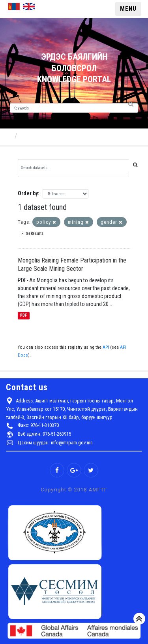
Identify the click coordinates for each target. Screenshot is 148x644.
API (106, 347)
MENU (128, 9)
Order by (28, 193)
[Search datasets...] (73, 168)
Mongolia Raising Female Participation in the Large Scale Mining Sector (72, 264)
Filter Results (32, 233)
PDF (23, 316)
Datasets (34, 135)
